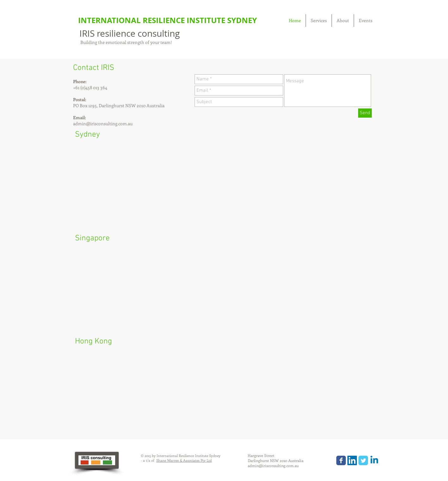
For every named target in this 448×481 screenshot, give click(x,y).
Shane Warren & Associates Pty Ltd (184, 460)
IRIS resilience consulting (130, 33)
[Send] (365, 113)
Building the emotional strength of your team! (126, 42)
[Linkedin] (374, 460)
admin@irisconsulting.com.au (103, 123)
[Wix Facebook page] (341, 460)
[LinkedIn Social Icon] (352, 460)
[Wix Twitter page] (363, 460)
